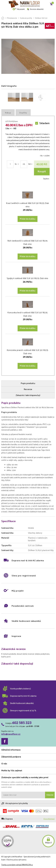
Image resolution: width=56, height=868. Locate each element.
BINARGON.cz (27, 865)
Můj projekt (19, 9)
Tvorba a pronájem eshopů (12, 865)
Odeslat (50, 795)
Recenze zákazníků (35, 9)
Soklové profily (26, 18)
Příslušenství (12, 18)
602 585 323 (22, 723)
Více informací (49, 819)
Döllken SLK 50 (41, 18)
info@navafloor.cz (11, 734)
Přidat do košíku (28, 219)
